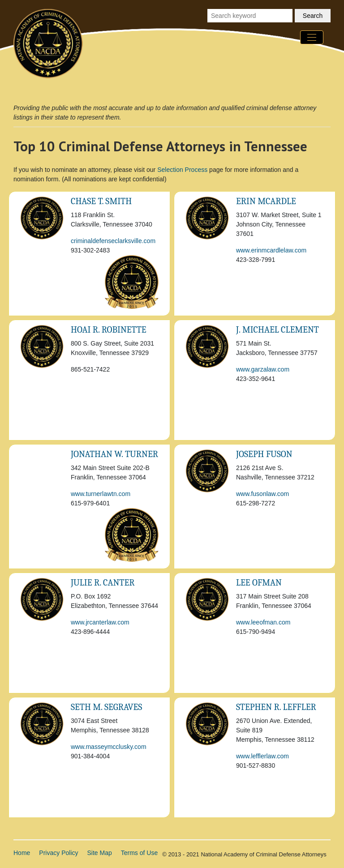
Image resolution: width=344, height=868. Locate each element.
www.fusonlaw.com (262, 494)
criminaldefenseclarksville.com (113, 241)
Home (22, 853)
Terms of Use (139, 853)
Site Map (100, 853)
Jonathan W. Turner (114, 454)
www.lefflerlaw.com (262, 756)
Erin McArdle (266, 201)
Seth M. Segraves (106, 707)
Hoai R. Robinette (109, 330)
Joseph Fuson (264, 454)
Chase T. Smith (101, 201)
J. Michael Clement (277, 330)
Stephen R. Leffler (276, 707)
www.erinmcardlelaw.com (271, 250)
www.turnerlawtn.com (101, 494)
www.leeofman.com (263, 622)
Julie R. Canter (103, 583)
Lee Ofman (259, 583)
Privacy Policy (58, 853)
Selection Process (182, 170)
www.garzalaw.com (263, 369)
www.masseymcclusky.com (109, 747)
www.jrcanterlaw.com (100, 622)
